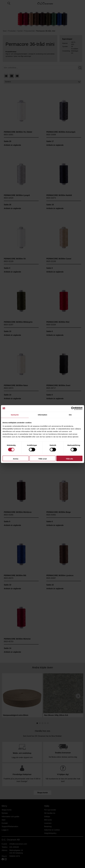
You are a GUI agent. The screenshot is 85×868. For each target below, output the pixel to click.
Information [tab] (42, 415)
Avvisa (16, 459)
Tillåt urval (43, 459)
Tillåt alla (69, 459)
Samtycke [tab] (15, 415)
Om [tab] (70, 415)
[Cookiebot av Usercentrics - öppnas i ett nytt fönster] (73, 408)
